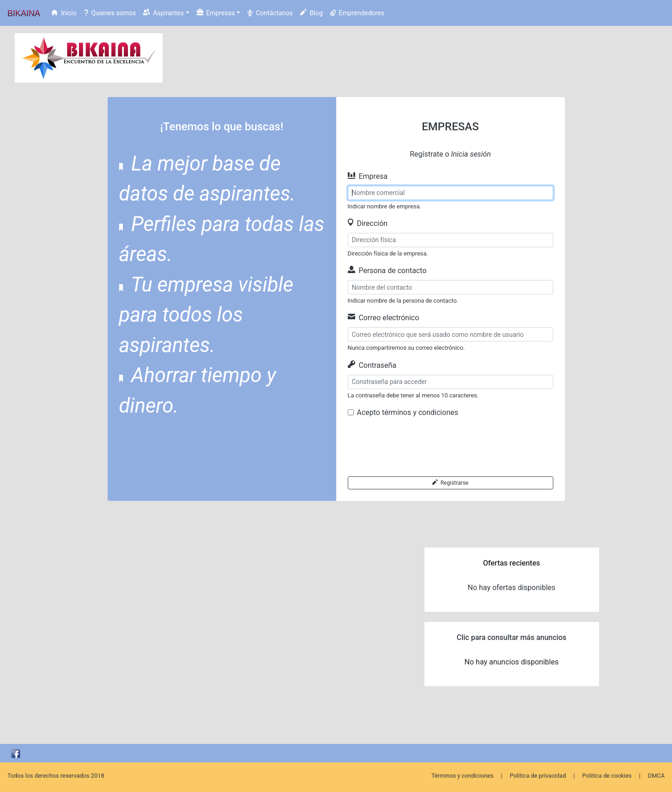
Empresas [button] (216, 13)
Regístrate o (450, 154)
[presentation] (418, 447)
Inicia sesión (471, 154)
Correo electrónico (384, 318)
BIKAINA (24, 13)
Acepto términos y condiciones (408, 412)
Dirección (368, 223)
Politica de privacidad (538, 776)
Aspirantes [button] (163, 13)
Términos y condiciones (463, 776)
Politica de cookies (607, 776)
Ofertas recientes (512, 563)
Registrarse (450, 483)
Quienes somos (110, 13)
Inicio (64, 13)
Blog (312, 13)
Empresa (368, 176)
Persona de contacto (387, 271)
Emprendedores (357, 13)
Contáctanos (270, 13)
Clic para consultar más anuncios (512, 637)
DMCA (656, 776)
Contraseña (372, 365)
